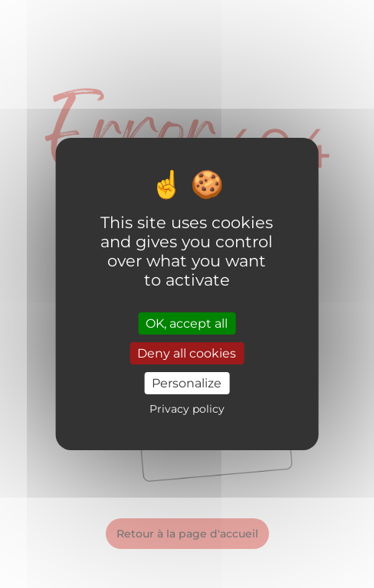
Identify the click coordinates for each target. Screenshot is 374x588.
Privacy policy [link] (187, 409)
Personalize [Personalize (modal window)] (187, 383)
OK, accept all (187, 323)
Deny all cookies (187, 353)
